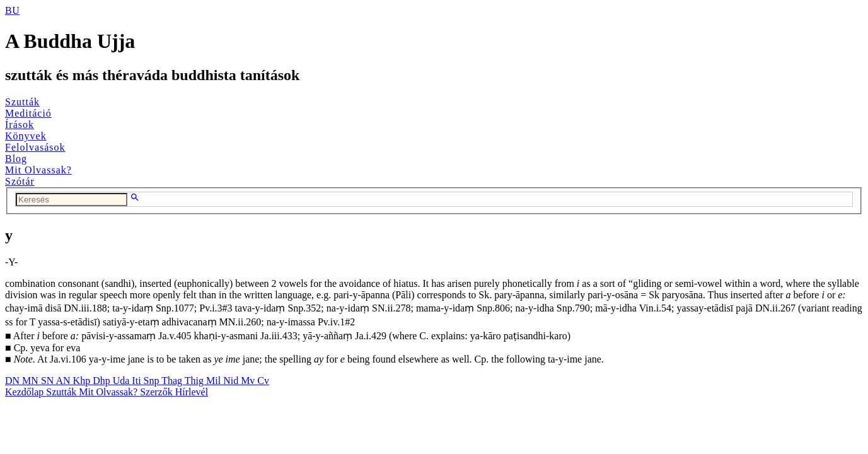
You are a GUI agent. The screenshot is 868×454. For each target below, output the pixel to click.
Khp (83, 381)
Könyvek (26, 136)
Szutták (22, 102)
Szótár (20, 181)
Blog (16, 159)
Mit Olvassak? (38, 170)
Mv (249, 381)
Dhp (103, 381)
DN (14, 381)
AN (64, 381)
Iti (137, 381)
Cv (263, 381)
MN (32, 381)
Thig (195, 381)
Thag (173, 381)
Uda (123, 381)
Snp (153, 381)
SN (49, 381)
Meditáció (28, 113)
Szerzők (158, 392)
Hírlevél (192, 392)
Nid (232, 381)
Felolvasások (35, 147)
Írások (20, 125)
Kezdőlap (26, 392)
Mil (215, 381)
